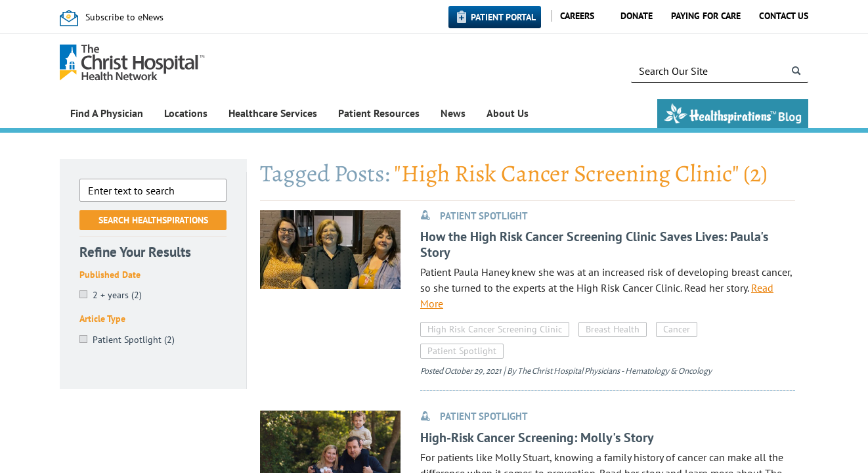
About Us (508, 113)
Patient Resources (379, 113)
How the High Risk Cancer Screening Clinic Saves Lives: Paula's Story (594, 245)
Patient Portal (503, 17)
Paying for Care (706, 16)
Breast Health (613, 329)
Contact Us (784, 16)
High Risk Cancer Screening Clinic (495, 329)
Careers (577, 16)
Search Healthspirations (153, 220)
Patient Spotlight (462, 351)
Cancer (677, 329)
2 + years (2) (117, 295)
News (453, 113)
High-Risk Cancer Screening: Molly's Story (537, 438)
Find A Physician (107, 113)
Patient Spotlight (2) (134, 340)
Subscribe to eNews (124, 17)
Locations (186, 113)
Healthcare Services (273, 113)
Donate (637, 16)
